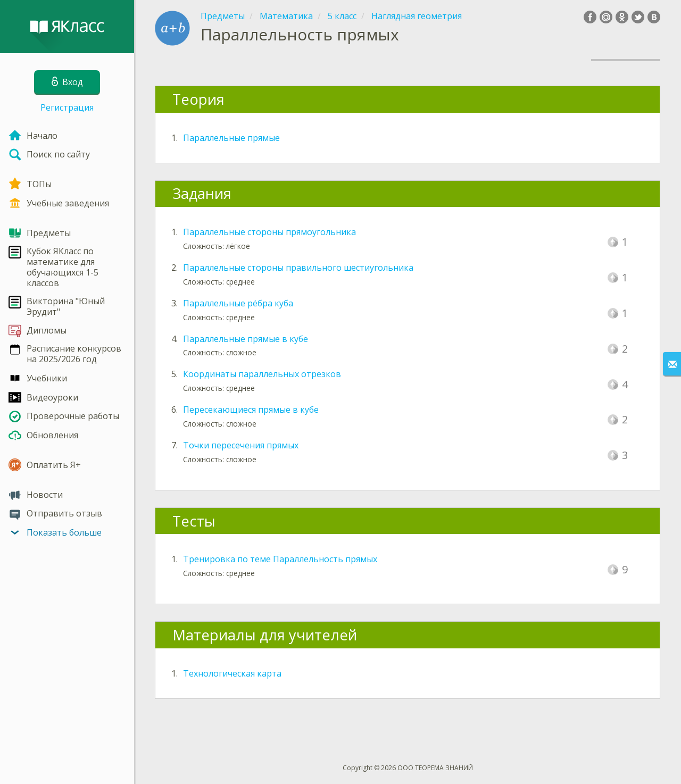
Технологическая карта (232, 673)
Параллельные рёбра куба (238, 303)
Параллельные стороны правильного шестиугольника (298, 268)
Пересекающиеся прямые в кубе (251, 410)
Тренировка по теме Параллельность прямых (280, 559)
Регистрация (67, 107)
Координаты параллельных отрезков (262, 374)
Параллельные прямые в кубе (246, 339)
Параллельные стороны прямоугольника (269, 232)
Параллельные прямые (231, 138)
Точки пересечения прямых (241, 445)
